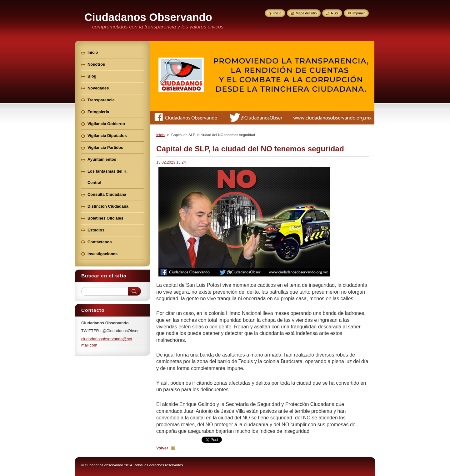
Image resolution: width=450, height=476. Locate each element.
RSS (334, 13)
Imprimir (359, 13)
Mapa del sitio (306, 13)
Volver (162, 448)
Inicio (160, 135)
